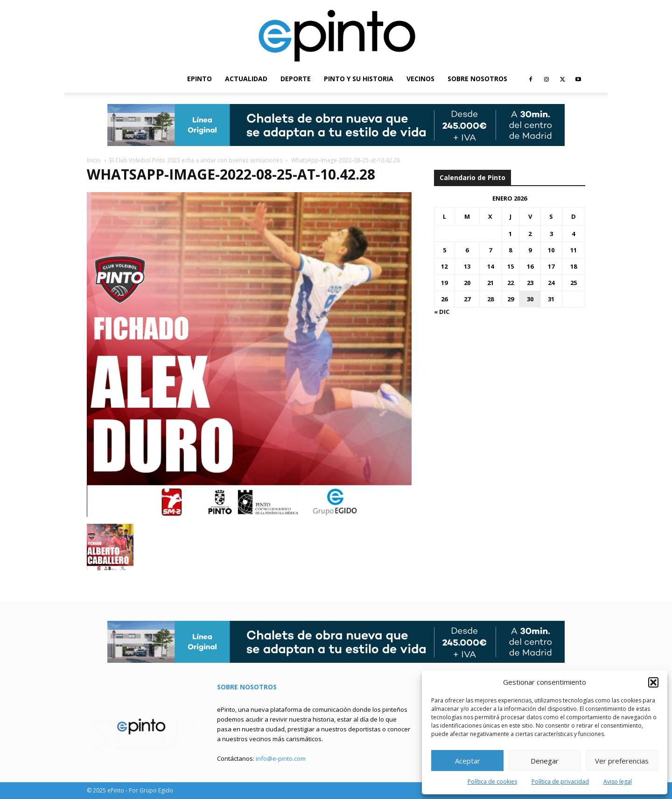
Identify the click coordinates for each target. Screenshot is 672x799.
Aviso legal (618, 782)
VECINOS (420, 79)
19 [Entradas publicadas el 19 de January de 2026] (444, 283)
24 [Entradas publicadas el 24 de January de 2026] (551, 283)
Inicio (94, 160)
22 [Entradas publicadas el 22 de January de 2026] (511, 283)
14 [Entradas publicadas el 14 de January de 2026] (490, 266)
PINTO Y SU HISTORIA (359, 79)
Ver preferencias (622, 761)
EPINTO (199, 79)
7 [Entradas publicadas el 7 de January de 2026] (490, 250)
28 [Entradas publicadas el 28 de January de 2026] (490, 299)
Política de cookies (492, 782)
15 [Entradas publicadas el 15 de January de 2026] (511, 266)
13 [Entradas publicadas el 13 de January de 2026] (467, 266)
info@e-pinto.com (281, 758)
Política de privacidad (560, 782)
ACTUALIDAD (246, 79)
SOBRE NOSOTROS (477, 79)
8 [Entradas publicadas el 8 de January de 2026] (510, 250)
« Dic (442, 312)
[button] (653, 682)
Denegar (545, 761)
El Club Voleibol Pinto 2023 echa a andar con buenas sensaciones (196, 160)
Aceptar (468, 761)
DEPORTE (296, 79)
